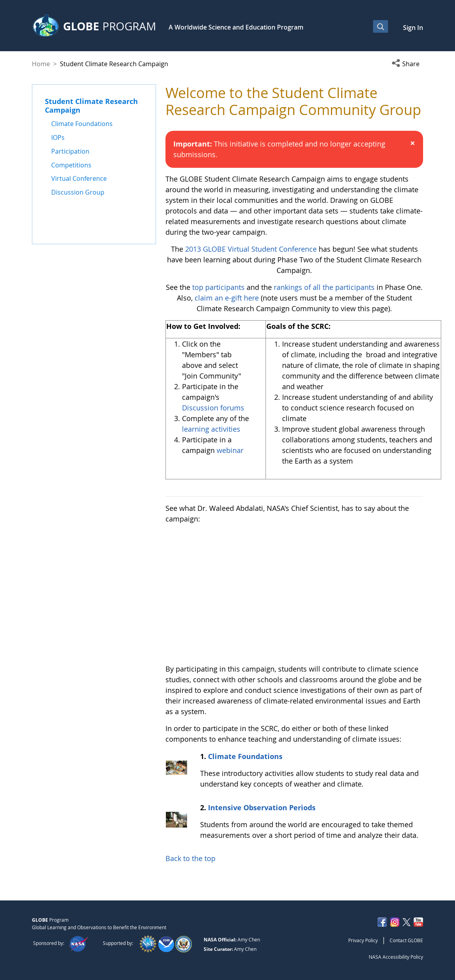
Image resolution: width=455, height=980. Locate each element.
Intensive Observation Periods (262, 807)
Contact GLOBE (406, 940)
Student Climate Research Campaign (91, 106)
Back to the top (190, 858)
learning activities (211, 429)
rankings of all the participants (324, 287)
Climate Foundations (245, 756)
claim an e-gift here (227, 298)
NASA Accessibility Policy (396, 957)
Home (41, 64)
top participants (218, 287)
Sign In (413, 28)
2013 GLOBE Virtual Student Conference (252, 249)
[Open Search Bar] (381, 26)
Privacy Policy (363, 940)
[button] (407, 64)
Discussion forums (213, 408)
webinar (230, 450)
